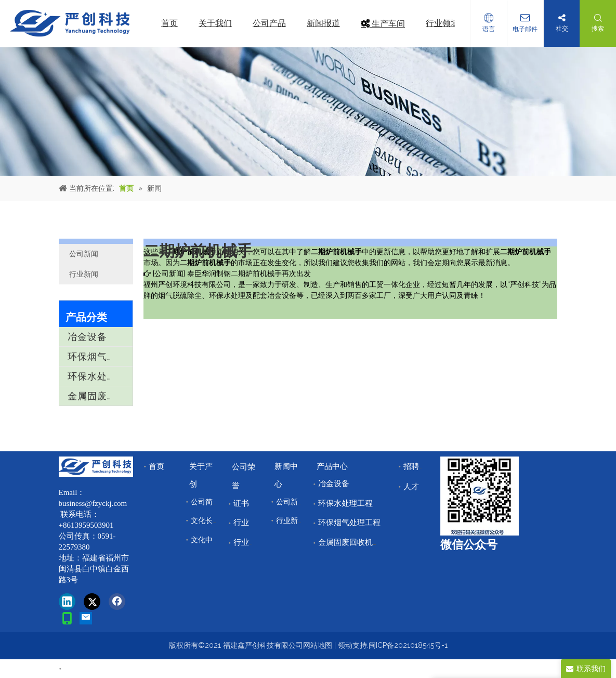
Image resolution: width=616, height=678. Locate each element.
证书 (241, 503)
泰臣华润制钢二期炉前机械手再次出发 (249, 273)
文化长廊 (205, 520)
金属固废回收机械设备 (100, 396)
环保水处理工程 (100, 376)
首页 (156, 466)
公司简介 (205, 502)
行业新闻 (84, 274)
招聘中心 (419, 466)
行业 (241, 523)
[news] (308, 112)
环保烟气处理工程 (100, 356)
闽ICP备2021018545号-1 (408, 645)
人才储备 (419, 487)
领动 (345, 645)
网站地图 (318, 645)
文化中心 (205, 540)
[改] (480, 496)
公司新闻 (84, 254)
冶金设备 (87, 337)
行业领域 (249, 542)
